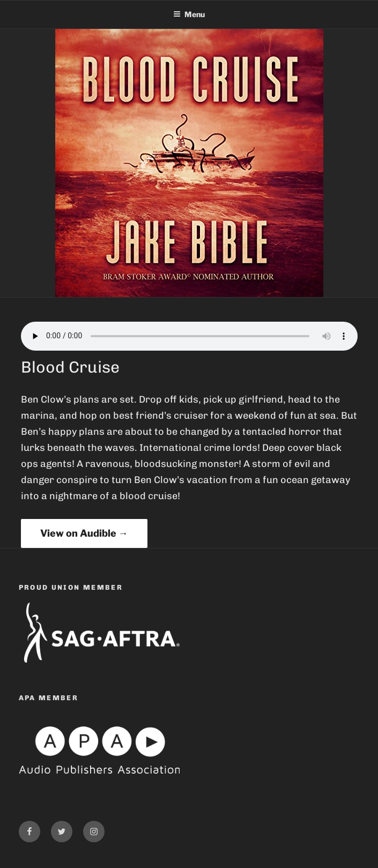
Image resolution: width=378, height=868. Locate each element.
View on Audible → (84, 533)
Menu (189, 14)
